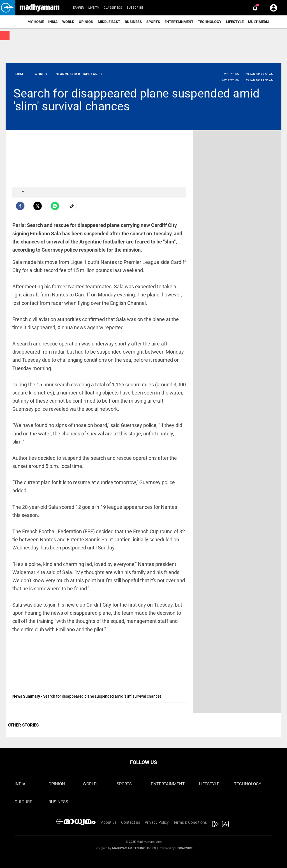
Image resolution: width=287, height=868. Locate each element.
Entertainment (179, 22)
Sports (153, 22)
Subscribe (135, 8)
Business (133, 22)
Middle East (109, 22)
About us (109, 822)
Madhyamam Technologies (134, 848)
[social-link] (72, 206)
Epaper (78, 8)
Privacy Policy (157, 822)
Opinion (86, 22)
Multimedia (259, 22)
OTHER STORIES (23, 725)
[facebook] (20, 206)
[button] (8, 8)
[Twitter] (38, 206)
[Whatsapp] (55, 206)
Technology (210, 22)
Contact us (131, 822)
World (68, 22)
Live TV (94, 8)
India (53, 22)
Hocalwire (184, 848)
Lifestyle (235, 22)
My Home (36, 22)
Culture (23, 802)
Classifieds (113, 8)
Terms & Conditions (190, 822)
